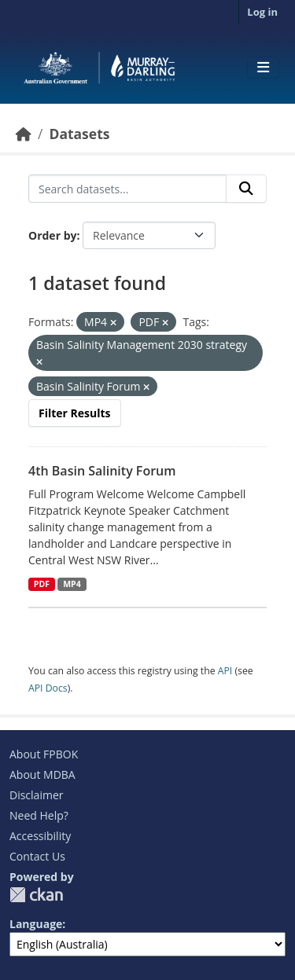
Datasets (79, 134)
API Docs (48, 688)
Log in (262, 12)
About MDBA (42, 774)
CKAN (36, 895)
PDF (42, 584)
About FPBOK (44, 754)
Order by (52, 235)
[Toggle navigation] (263, 68)
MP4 (72, 584)
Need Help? (39, 815)
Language (36, 924)
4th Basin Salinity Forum (102, 471)
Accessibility (40, 836)
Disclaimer (36, 795)
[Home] (24, 134)
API (225, 671)
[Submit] (246, 189)
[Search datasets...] (127, 189)
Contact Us (37, 856)
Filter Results (75, 413)
